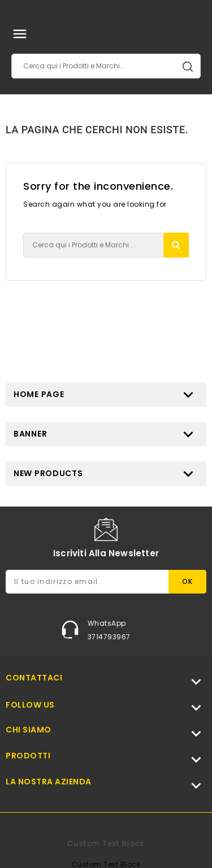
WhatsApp (107, 623)
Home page (39, 394)
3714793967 (109, 637)
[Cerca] (106, 66)
